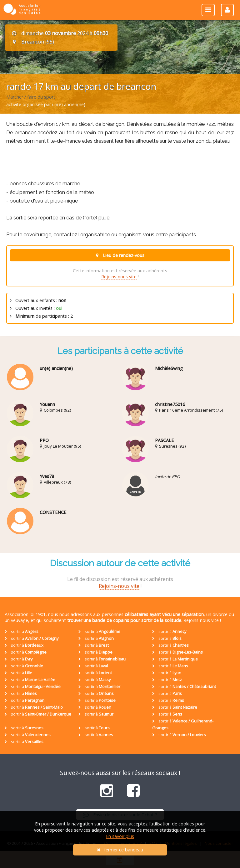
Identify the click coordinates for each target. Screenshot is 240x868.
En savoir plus (120, 836)
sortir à (22, 631)
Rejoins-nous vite (119, 277)
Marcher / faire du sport (31, 97)
